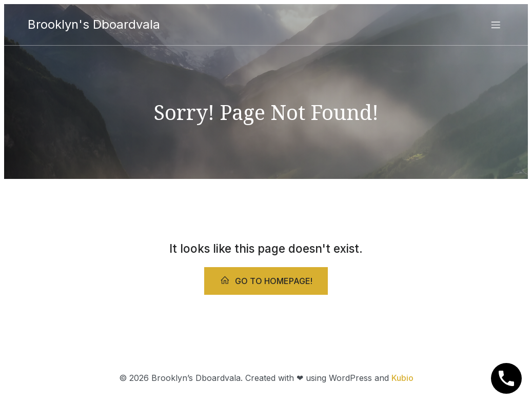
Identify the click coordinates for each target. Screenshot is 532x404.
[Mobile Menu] (496, 25)
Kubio (402, 378)
